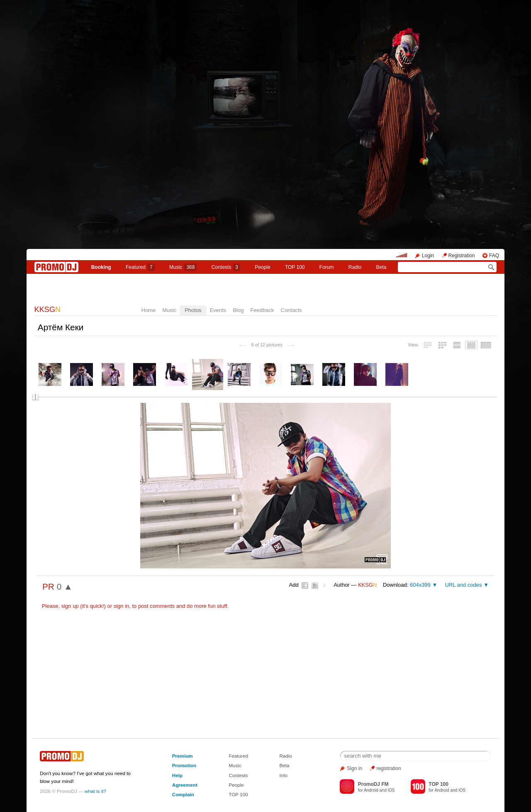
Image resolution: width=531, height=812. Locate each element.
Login (428, 256)
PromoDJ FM (373, 784)
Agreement (185, 785)
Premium (183, 756)
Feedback (262, 310)
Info (283, 775)
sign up (70, 606)
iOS (391, 790)
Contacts (291, 310)
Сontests (226, 267)
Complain (183, 794)
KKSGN (265, 288)
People (262, 267)
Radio (355, 267)
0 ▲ (65, 586)
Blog (238, 310)
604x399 (420, 585)
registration (389, 768)
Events (218, 310)
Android (371, 790)
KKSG (48, 310)
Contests (238, 775)
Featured (140, 267)
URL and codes (463, 585)
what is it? (95, 791)
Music (183, 267)
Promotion (184, 765)
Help (177, 775)
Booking (101, 267)
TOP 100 (295, 267)
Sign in (354, 768)
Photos (193, 310)
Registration (462, 256)
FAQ (494, 256)
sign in (122, 606)
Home (149, 310)
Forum (327, 267)
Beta (381, 267)
